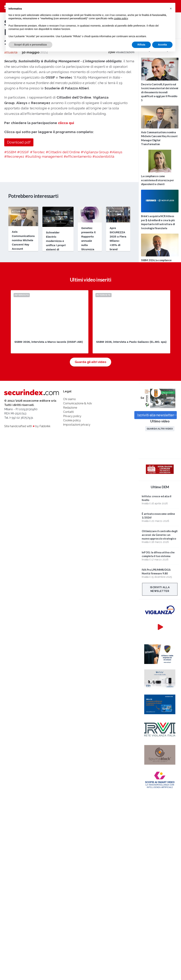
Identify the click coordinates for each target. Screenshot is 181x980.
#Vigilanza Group (95, 152)
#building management (44, 156)
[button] (171, 8)
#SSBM (10, 152)
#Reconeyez (14, 156)
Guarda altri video (160, 429)
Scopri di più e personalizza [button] (30, 45)
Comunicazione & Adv (78, 403)
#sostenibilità (103, 156)
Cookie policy (72, 420)
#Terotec (37, 152)
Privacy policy (72, 416)
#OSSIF (23, 152)
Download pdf (19, 142)
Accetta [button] (162, 45)
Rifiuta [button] (141, 45)
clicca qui (66, 123)
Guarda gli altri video (90, 362)
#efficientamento (78, 156)
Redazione (70, 408)
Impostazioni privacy (77, 425)
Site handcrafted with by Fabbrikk (27, 426)
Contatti (68, 412)
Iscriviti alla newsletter (160, 589)
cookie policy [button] (121, 18)
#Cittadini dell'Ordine (63, 152)
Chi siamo (69, 399)
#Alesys (116, 152)
